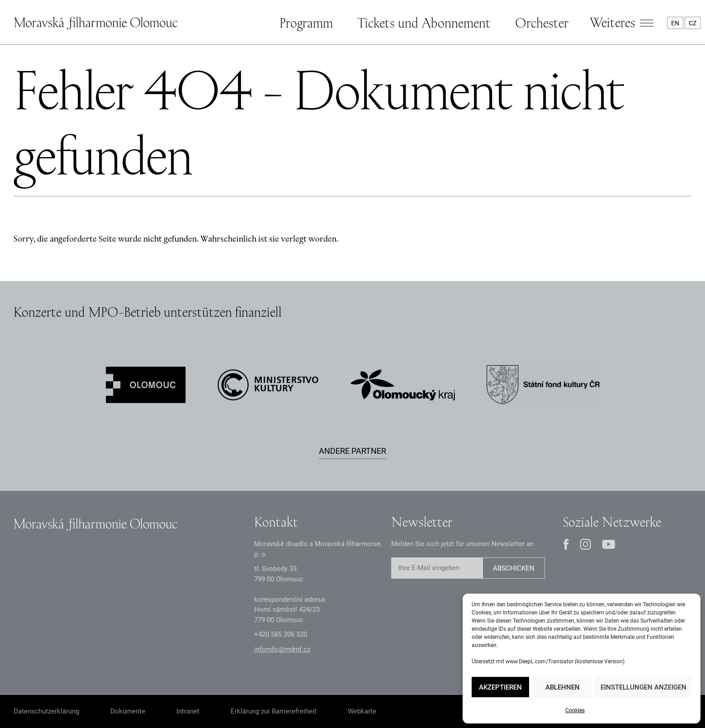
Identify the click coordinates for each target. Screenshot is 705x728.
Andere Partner (352, 451)
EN (675, 23)
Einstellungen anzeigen (643, 687)
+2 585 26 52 (281, 634)
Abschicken (514, 568)
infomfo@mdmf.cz (282, 649)
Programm (306, 23)
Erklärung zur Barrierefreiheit (274, 711)
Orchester (542, 23)
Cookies (575, 710)
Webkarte (362, 711)
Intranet (188, 711)
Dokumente (128, 711)
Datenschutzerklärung (46, 711)
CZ (693, 23)
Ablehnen (563, 687)
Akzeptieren (500, 687)
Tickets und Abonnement (424, 23)
